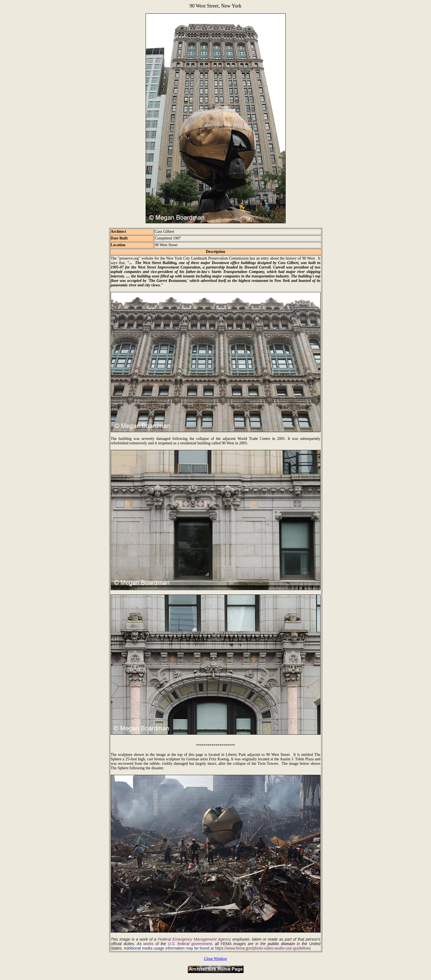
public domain (281, 944)
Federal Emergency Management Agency (194, 939)
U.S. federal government (190, 944)
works (149, 944)
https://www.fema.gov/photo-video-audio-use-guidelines (263, 948)
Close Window (215, 959)
